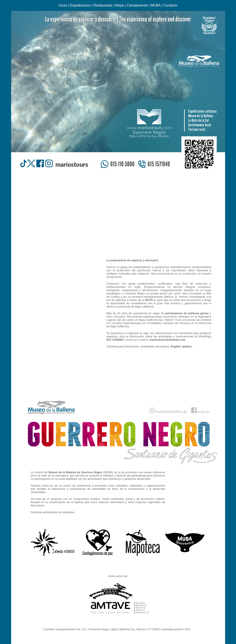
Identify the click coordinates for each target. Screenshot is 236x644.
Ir (192, 629)
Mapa (120, 5)
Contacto (170, 5)
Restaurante (103, 5)
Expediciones (80, 5)
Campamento (137, 5)
